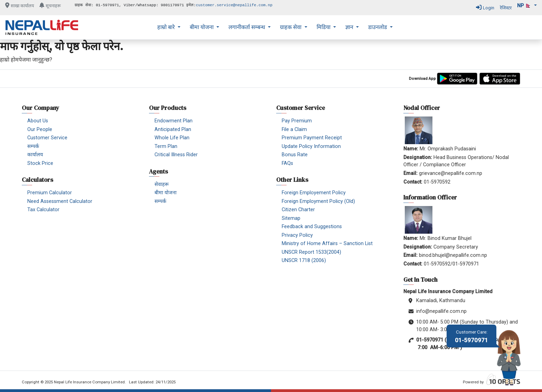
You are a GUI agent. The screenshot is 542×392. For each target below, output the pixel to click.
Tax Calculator (43, 210)
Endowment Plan (174, 121)
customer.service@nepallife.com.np (234, 5)
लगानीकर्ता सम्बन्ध (247, 27)
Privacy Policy (297, 235)
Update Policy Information (311, 146)
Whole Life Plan (172, 138)
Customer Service (47, 138)
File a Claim (294, 129)
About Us (38, 121)
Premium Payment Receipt (312, 138)
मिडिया (324, 27)
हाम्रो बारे (167, 27)
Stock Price (40, 163)
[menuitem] (169, 27)
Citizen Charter (298, 210)
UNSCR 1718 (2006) (304, 260)
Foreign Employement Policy (314, 193)
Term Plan (166, 146)
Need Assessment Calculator (60, 201)
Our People (40, 129)
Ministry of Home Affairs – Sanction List (327, 244)
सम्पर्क (33, 146)
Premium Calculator (50, 193)
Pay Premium (297, 121)
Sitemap (291, 218)
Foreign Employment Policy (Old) (318, 201)
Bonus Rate (295, 155)
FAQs (287, 163)
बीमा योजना (202, 27)
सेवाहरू (162, 184)
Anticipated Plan (173, 129)
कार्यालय (35, 155)
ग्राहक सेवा (291, 27)
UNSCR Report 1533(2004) (311, 252)
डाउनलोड (378, 27)
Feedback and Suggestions (312, 227)
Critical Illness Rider (176, 155)
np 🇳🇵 (525, 6)
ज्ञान (350, 27)
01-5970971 (471, 337)
